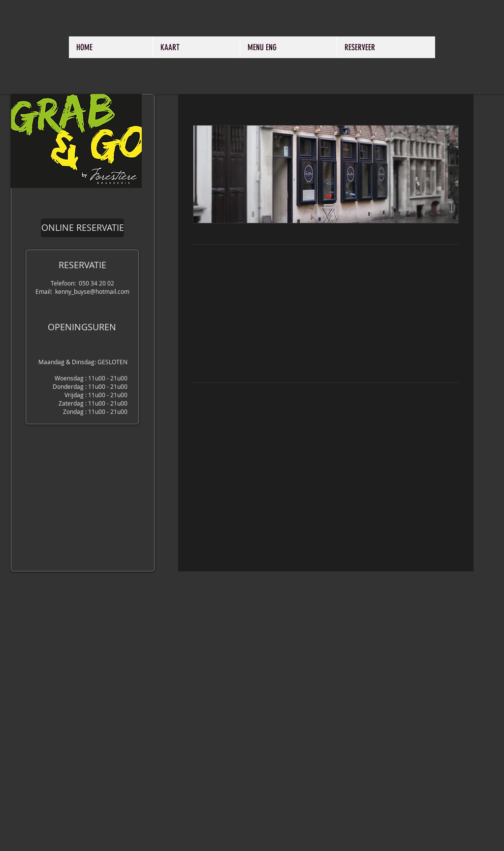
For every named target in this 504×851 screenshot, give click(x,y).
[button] (326, 174)
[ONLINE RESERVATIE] (82, 228)
